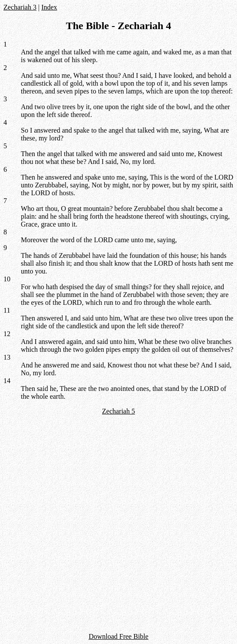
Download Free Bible (118, 636)
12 (7, 334)
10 (7, 279)
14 (7, 381)
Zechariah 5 (118, 411)
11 (7, 310)
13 (7, 357)
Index (49, 7)
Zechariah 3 (20, 7)
